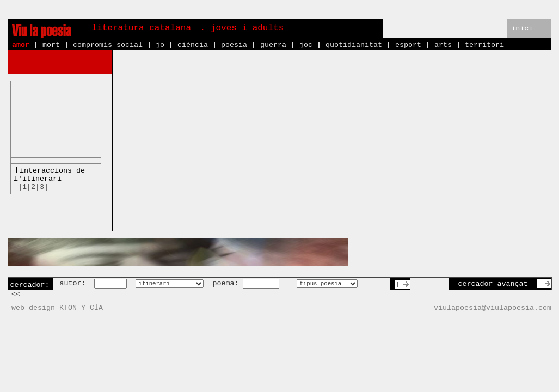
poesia (234, 45)
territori (484, 45)
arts (443, 45)
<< (16, 294)
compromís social (108, 45)
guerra (273, 45)
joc (306, 45)
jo (160, 45)
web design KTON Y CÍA (57, 308)
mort (51, 45)
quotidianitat (354, 45)
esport (408, 45)
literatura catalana (142, 28)
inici (522, 29)
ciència (193, 45)
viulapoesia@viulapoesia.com (493, 308)
